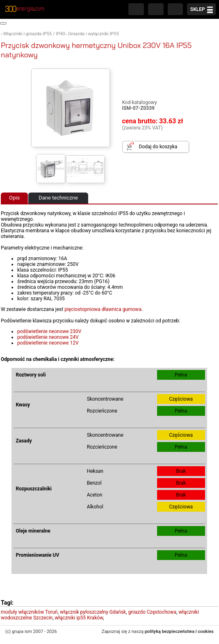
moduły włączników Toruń (29, 612)
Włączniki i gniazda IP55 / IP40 (34, 34)
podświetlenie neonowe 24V (48, 337)
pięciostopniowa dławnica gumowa (103, 309)
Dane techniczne (58, 198)
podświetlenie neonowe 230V (49, 331)
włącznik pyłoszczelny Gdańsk (93, 612)
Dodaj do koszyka (158, 147)
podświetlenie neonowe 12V (48, 343)
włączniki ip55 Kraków (79, 618)
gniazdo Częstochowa (152, 612)
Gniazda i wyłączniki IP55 (94, 34)
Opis (14, 198)
